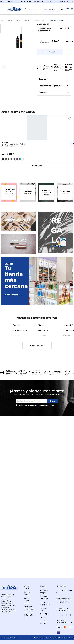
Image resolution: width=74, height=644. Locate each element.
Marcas (10, 20)
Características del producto (50, 86)
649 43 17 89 (64, 602)
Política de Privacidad (53, 638)
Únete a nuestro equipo (27, 601)
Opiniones (43, 92)
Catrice (18, 20)
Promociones (51, 9)
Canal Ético (44, 614)
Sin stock (50, 52)
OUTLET (43, 617)
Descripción (44, 79)
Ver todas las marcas (37, 346)
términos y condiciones (38, 405)
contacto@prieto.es (64, 599)
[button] (72, 9)
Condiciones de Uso (38, 638)
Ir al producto (37, 166)
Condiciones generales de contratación (28, 609)
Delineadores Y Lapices (38, 20)
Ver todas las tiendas (13, 294)
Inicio (2, 20)
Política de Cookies (68, 638)
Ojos (25, 20)
